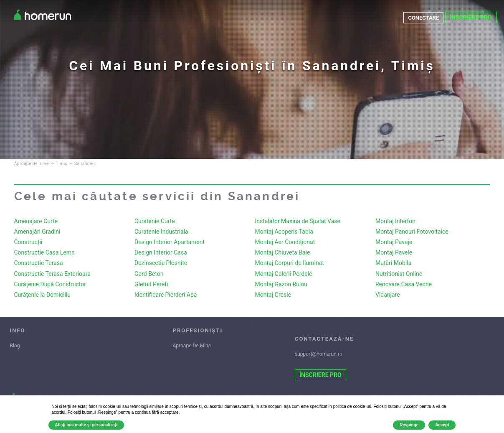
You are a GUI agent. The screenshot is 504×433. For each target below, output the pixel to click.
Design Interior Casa (161, 252)
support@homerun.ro (319, 354)
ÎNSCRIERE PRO (471, 18)
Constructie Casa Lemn (44, 252)
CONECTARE (423, 18)
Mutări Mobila (393, 263)
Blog (15, 346)
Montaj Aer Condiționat (285, 242)
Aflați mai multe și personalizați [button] (86, 425)
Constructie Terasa (39, 263)
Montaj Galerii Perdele (284, 274)
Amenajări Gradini (37, 232)
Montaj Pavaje (394, 242)
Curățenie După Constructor (50, 284)
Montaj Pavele (394, 252)
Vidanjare (388, 295)
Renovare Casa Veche (404, 284)
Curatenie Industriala (161, 232)
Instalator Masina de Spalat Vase (298, 221)
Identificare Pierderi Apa (166, 295)
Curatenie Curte (155, 221)
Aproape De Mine (192, 346)
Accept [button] (442, 425)
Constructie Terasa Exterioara (52, 274)
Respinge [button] (409, 425)
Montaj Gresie (273, 295)
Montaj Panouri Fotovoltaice (412, 232)
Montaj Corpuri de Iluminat (290, 263)
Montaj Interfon (395, 221)
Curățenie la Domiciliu (43, 295)
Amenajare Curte (36, 221)
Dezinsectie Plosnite (161, 263)
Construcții (28, 242)
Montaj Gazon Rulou (281, 284)
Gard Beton (149, 274)
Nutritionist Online (399, 274)
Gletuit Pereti (151, 284)
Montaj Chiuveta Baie (283, 252)
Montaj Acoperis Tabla (284, 232)
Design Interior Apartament (170, 242)
